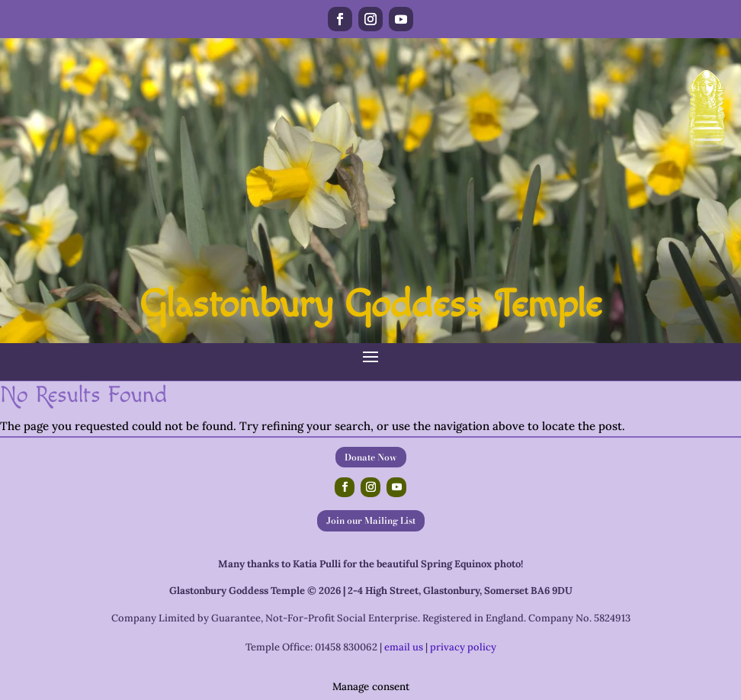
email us (404, 647)
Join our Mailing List (371, 520)
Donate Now (371, 457)
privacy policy (463, 647)
